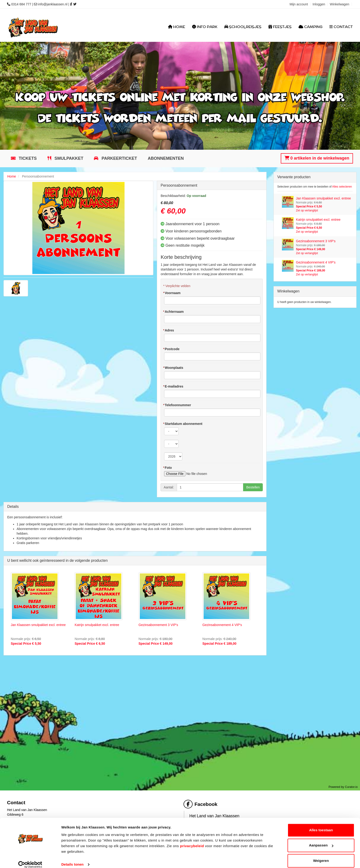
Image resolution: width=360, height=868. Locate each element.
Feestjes (280, 27)
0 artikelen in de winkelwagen (317, 158)
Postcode (171, 349)
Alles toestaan (321, 824)
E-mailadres (173, 386)
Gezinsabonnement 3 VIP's (158, 625)
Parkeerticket (119, 158)
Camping (310, 27)
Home (177, 27)
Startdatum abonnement (183, 424)
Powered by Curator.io (343, 787)
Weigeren (321, 855)
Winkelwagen (340, 4)
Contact (341, 27)
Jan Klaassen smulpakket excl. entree (38, 625)
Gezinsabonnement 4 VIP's (222, 625)
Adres (168, 330)
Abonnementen (166, 158)
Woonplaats (173, 368)
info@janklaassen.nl (53, 4)
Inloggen (319, 4)
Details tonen (72, 859)
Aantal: (169, 487)
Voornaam (172, 293)
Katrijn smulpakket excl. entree (97, 625)
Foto (167, 468)
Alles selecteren (342, 187)
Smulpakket (68, 158)
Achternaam (173, 312)
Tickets (27, 158)
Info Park (205, 27)
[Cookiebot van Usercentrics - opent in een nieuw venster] (30, 859)
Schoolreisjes (243, 27)
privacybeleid (192, 840)
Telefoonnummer (177, 405)
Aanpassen (321, 840)
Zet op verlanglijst (307, 210)
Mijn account (299, 4)
